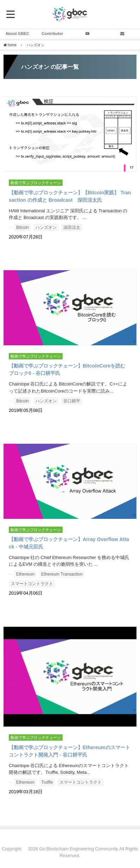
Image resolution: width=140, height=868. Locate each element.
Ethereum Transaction (62, 574)
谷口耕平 (72, 401)
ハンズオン (46, 227)
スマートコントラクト (32, 584)
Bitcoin (23, 227)
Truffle (47, 782)
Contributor (52, 34)
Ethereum (25, 574)
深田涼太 (72, 227)
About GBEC (17, 34)
